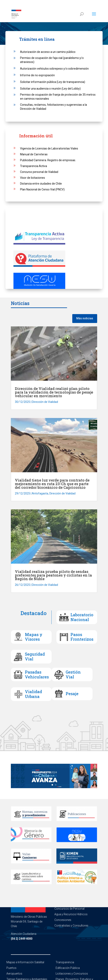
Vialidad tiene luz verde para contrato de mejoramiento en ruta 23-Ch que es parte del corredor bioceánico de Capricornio (52, 484)
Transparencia (65, 962)
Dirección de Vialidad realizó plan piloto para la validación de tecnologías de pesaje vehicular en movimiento (54, 392)
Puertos (11, 968)
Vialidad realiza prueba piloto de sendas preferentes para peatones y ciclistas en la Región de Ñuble (53, 575)
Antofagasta (40, 493)
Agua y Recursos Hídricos (71, 914)
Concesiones (63, 920)
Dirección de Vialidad (45, 402)
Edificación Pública (68, 968)
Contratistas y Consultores (71, 926)
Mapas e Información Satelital (25, 962)
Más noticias (85, 318)
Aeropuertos (14, 974)
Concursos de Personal (69, 909)
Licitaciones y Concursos (72, 974)
